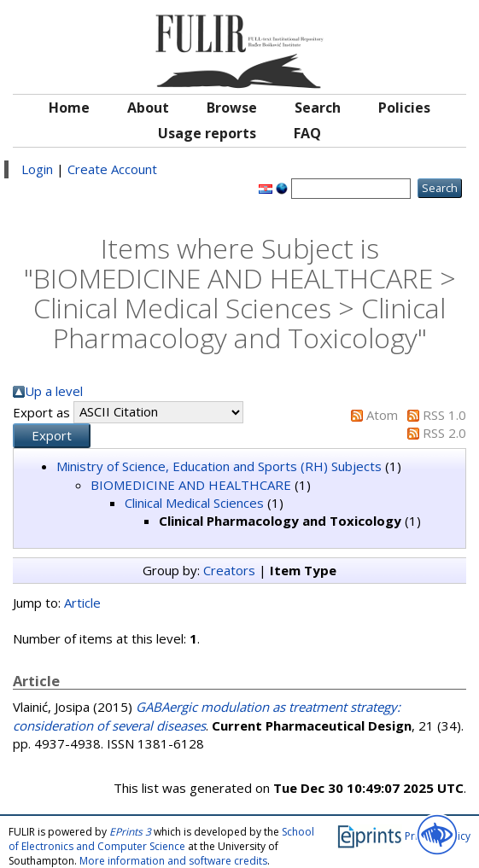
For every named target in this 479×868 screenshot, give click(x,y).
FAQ (307, 133)
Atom (382, 415)
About (148, 108)
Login (37, 169)
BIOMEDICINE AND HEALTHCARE (191, 485)
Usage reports (207, 133)
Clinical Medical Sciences (194, 503)
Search (318, 108)
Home (69, 108)
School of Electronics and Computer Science (161, 839)
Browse (232, 108)
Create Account (112, 169)
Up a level (54, 391)
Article (82, 603)
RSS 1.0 (444, 415)
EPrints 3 (130, 832)
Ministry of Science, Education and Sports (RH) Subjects (219, 466)
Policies (404, 108)
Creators (229, 570)
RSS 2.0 (444, 433)
